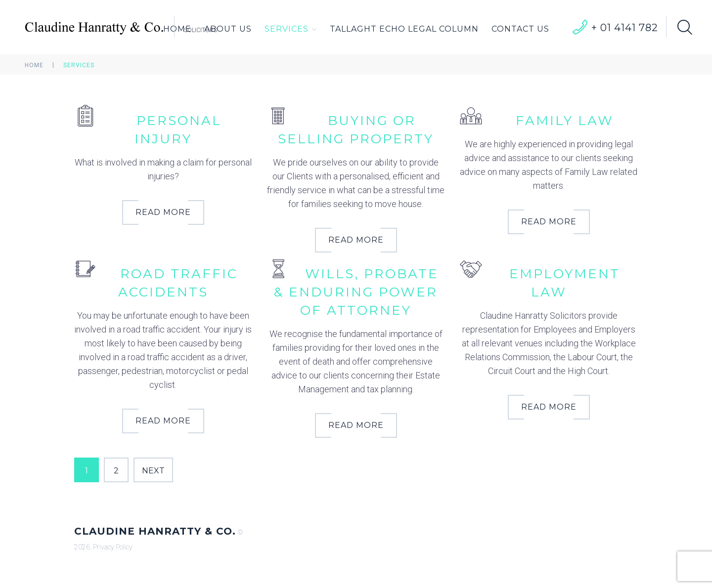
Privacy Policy (113, 547)
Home (34, 65)
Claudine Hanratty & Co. (155, 531)
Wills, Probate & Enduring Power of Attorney (356, 292)
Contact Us (520, 29)
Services (291, 29)
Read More (163, 212)
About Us (228, 29)
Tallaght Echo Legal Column (404, 29)
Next (153, 471)
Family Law (565, 121)
